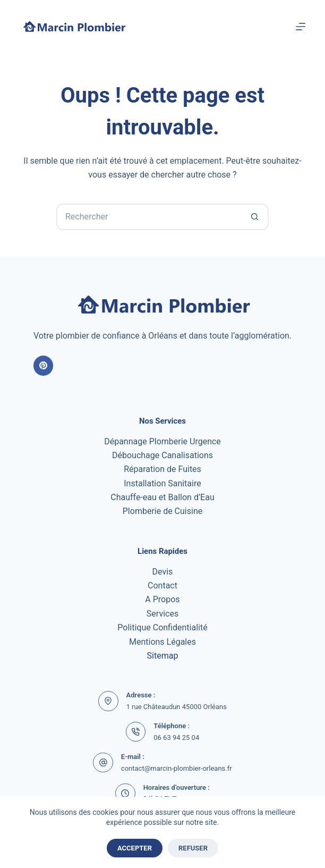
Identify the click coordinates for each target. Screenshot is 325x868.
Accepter (135, 848)
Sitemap (163, 656)
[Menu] (301, 27)
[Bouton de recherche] (255, 217)
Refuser (193, 848)
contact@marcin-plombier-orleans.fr (177, 768)
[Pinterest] (44, 366)
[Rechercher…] (149, 217)
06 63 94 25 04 (176, 738)
